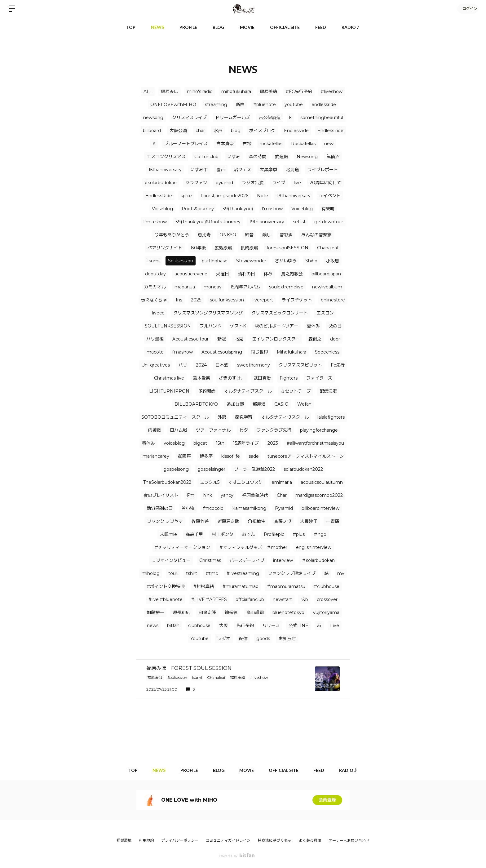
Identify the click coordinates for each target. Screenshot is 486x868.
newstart (282, 599)
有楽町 (328, 209)
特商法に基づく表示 (275, 840)
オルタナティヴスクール (285, 417)
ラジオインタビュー (171, 560)
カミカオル (155, 287)
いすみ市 (199, 170)
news (153, 625)
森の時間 (258, 157)
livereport (263, 300)
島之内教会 (292, 274)
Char (282, 495)
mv (341, 573)
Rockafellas (303, 144)
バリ (183, 365)
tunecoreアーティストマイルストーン (306, 456)
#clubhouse (327, 586)
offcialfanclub (250, 599)
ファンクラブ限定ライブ (292, 573)
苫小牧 (188, 508)
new (329, 144)
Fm (191, 495)
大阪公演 (178, 131)
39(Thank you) (238, 209)
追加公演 (235, 404)
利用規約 (146, 840)
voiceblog (174, 443)
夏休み (313, 326)
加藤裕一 (155, 612)
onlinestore (333, 300)
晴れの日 (246, 274)
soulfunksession (227, 300)
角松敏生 (257, 521)
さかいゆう (286, 261)
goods (263, 639)
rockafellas (271, 144)
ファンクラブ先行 (274, 430)
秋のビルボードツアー (276, 326)
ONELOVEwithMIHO (173, 105)
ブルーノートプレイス (186, 144)
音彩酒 (286, 235)
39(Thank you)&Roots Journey (208, 222)
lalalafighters (331, 417)
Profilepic (274, 534)
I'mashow (272, 209)
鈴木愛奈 (201, 378)
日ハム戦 (179, 430)
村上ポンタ (223, 534)
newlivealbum (327, 287)
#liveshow (332, 91)
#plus (299, 534)
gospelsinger (211, 469)
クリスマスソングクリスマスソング (208, 313)
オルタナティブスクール (248, 391)
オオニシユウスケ (245, 482)
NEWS (157, 27)
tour (173, 573)
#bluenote (265, 105)
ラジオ (224, 639)
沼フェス (242, 170)
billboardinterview (320, 508)
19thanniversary (294, 196)
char (200, 131)
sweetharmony (254, 365)
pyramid (224, 183)
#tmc (212, 573)
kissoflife (231, 456)
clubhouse (199, 625)
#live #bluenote (166, 599)
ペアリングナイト (165, 248)
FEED (321, 27)
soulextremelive (286, 287)
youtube (294, 105)
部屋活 (259, 404)
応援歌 (155, 430)
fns (179, 300)
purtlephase (215, 261)
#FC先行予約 (299, 91)
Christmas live (169, 378)
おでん (249, 534)
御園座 (184, 456)
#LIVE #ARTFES (209, 599)
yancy (227, 495)
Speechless (327, 352)
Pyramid (284, 508)
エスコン (325, 313)
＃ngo (320, 534)
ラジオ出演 (253, 183)
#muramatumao (241, 586)
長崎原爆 (249, 248)
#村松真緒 (204, 586)
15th (220, 443)
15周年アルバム (245, 287)
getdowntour (329, 222)
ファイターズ (319, 378)
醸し (267, 235)
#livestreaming (243, 573)
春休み (148, 443)
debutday (155, 274)
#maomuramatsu (286, 586)
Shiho (311, 261)
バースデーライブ (247, 560)
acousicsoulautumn (322, 482)
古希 (247, 144)
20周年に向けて (325, 183)
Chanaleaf (328, 248)
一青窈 (333, 521)
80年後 (198, 248)
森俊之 (315, 339)
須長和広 (181, 612)
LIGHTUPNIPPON (169, 391)
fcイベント (330, 196)
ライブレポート (323, 170)
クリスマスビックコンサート (280, 313)
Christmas (210, 560)
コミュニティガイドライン (228, 840)
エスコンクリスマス (166, 157)
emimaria (282, 482)
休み (268, 274)
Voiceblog (302, 209)
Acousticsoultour (190, 339)
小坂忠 (333, 261)
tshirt (192, 573)
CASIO (281, 404)
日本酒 (222, 365)
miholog (151, 573)
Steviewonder (251, 261)
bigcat (200, 443)
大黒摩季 (268, 170)
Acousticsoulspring (222, 352)
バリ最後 (155, 339)
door (335, 339)
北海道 (292, 170)
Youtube (199, 639)
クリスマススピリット (300, 365)
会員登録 (327, 800)
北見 (239, 339)
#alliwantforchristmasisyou (315, 443)
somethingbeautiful (322, 118)
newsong (153, 118)
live (297, 183)
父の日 (335, 326)
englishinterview (314, 547)
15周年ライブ (246, 443)
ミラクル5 (210, 482)
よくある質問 (310, 840)
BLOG (219, 27)
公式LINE (298, 625)
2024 (201, 365)
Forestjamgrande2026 (224, 196)
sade (254, 456)
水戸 (218, 131)
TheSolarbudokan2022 (167, 482)
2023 (273, 443)
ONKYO (228, 235)
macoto (155, 352)
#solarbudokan (161, 183)
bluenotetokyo (288, 612)
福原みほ (170, 91)
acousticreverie (191, 274)
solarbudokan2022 (303, 469)
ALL (148, 91)
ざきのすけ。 (232, 378)
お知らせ (287, 639)
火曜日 (223, 274)
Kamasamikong (249, 508)
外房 (222, 417)
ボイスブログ (262, 131)
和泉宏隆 (207, 612)
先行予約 (245, 625)
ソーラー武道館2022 (254, 469)
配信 (243, 639)
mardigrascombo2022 (319, 495)
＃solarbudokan (318, 560)
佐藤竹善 (200, 521)
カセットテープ (296, 391)
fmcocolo (213, 508)
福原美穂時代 (255, 495)
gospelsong (176, 469)
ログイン (467, 9)
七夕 (244, 430)
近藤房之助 (228, 521)
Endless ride (330, 131)
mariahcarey (156, 456)
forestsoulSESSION (287, 248)
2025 (196, 300)
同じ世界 (259, 352)
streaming (216, 105)
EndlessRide (159, 196)
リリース (271, 625)
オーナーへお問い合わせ (349, 841)
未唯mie (168, 534)
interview (283, 560)
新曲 (240, 105)
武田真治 (262, 378)
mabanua (185, 287)
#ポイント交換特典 (166, 586)
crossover (327, 599)
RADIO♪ (351, 27)
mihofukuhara (236, 91)
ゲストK (238, 326)
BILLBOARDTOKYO (196, 404)
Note (263, 196)
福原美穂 (268, 91)
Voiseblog (162, 209)
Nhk (208, 495)
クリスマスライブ (189, 118)
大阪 (223, 625)
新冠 (222, 339)
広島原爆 (223, 248)
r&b (304, 599)
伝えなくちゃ (154, 300)
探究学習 (244, 417)
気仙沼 (333, 157)
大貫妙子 (309, 521)
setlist (299, 222)
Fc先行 (338, 365)
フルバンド (210, 326)
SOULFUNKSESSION (168, 326)
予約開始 (207, 391)
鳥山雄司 (255, 612)
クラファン (196, 183)
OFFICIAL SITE (285, 27)
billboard (152, 131)
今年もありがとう (172, 235)
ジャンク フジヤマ (165, 521)
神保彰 (231, 612)
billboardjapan (326, 274)
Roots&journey (198, 209)
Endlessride (296, 131)
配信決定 (328, 391)
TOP (131, 27)
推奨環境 (124, 840)
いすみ (234, 157)
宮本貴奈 (225, 144)
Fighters (289, 378)
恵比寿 (204, 235)
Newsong (307, 157)
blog (236, 131)
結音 (249, 235)
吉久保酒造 (270, 118)
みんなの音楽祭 (316, 235)
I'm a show (155, 222)
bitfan (173, 625)
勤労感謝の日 (160, 508)
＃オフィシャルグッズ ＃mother (253, 547)
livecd (158, 313)
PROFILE (188, 27)
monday (213, 287)
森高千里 (194, 534)
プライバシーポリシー (180, 840)
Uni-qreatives (156, 365)
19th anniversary (267, 222)
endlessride (324, 105)
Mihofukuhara (292, 352)
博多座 (206, 456)
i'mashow (183, 352)
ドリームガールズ (233, 118)
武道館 (281, 157)
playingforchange (319, 430)
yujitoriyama (326, 612)
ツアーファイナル (213, 430)
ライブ (279, 183)
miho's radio (200, 91)
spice (186, 196)
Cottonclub (206, 157)
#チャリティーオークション (183, 547)
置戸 (221, 170)
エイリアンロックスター (276, 339)
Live (335, 625)
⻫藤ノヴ (283, 521)
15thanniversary (165, 170)
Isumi (153, 261)
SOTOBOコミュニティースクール (175, 417)
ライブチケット (297, 300)
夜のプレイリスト (161, 495)
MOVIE (247, 27)
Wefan (304, 404)
